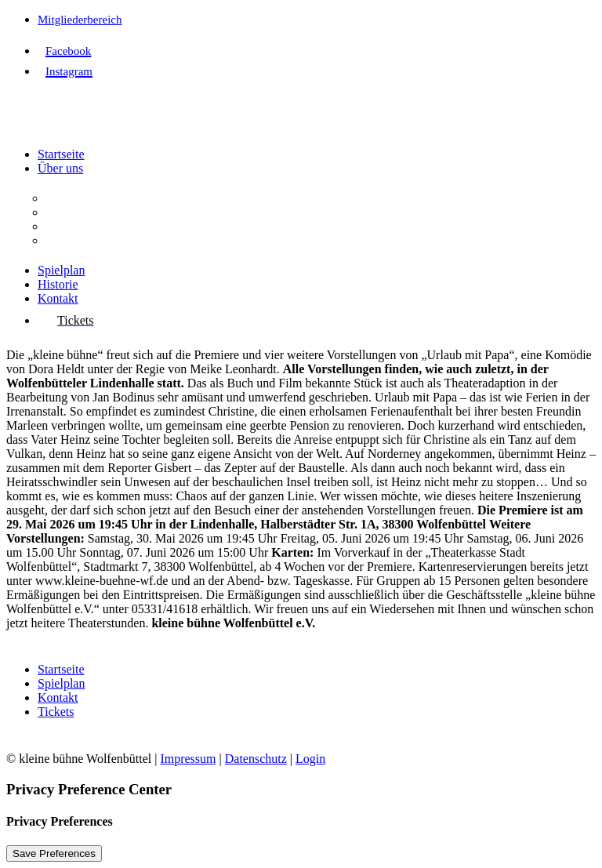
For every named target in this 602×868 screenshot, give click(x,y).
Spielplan (61, 270)
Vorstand (68, 226)
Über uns (60, 168)
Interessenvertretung (97, 240)
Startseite (61, 154)
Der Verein (73, 198)
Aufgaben (70, 212)
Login (310, 759)
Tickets (56, 712)
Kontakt (58, 298)
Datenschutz (256, 759)
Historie (58, 284)
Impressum (188, 759)
